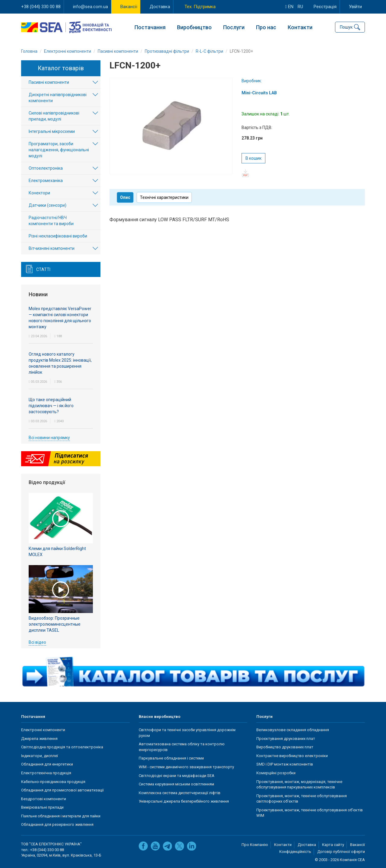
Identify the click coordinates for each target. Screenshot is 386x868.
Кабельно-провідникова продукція (53, 782)
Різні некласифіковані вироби (58, 236)
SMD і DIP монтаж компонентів (285, 764)
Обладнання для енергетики (47, 764)
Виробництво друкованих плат (285, 747)
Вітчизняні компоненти (52, 248)
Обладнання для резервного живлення (57, 824)
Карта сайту (333, 845)
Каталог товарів (61, 68)
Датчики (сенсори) (47, 205)
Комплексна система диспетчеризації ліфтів (180, 793)
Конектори (39, 193)
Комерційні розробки (276, 773)
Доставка (160, 7)
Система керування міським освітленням (176, 784)
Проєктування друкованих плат (286, 739)
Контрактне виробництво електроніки (292, 756)
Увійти (355, 7)
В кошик (253, 158)
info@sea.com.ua (90, 7)
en (289, 7)
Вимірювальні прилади (42, 807)
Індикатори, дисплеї (40, 756)
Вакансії (129, 7)
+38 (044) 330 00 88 (41, 7)
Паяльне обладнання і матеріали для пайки (61, 816)
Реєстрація (325, 7)
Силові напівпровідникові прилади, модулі (54, 116)
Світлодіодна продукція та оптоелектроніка (62, 747)
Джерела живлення (39, 739)
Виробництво (194, 27)
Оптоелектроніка (46, 168)
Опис (125, 197)
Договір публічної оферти (341, 852)
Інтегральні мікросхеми (52, 131)
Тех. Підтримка (200, 7)
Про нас (266, 27)
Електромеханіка (46, 181)
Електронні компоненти (43, 730)
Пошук (346, 27)
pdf (245, 173)
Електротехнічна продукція (46, 773)
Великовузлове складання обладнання (293, 730)
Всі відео (37, 642)
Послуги (234, 27)
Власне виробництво (160, 717)
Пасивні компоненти (49, 82)
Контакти (300, 27)
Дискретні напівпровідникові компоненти (58, 98)
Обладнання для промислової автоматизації (62, 790)
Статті (43, 269)
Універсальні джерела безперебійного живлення (184, 801)
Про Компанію (255, 845)
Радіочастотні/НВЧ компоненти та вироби (51, 221)
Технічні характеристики (164, 197)
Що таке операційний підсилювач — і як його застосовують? (51, 406)
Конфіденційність (295, 852)
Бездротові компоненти (44, 799)
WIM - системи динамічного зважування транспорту (186, 767)
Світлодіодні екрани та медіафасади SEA (177, 776)
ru (300, 7)
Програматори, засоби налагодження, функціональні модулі (59, 150)
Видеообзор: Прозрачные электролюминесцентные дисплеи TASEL (55, 624)
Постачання (150, 27)
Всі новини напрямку (49, 438)
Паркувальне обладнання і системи (171, 758)
